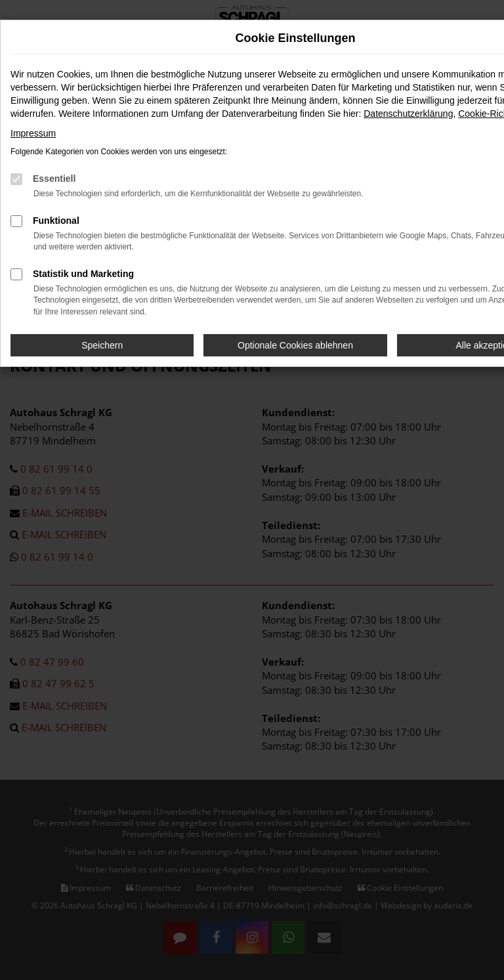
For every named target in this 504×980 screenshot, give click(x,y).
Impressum (33, 133)
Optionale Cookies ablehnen (295, 345)
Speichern (102, 345)
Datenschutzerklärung (408, 114)
